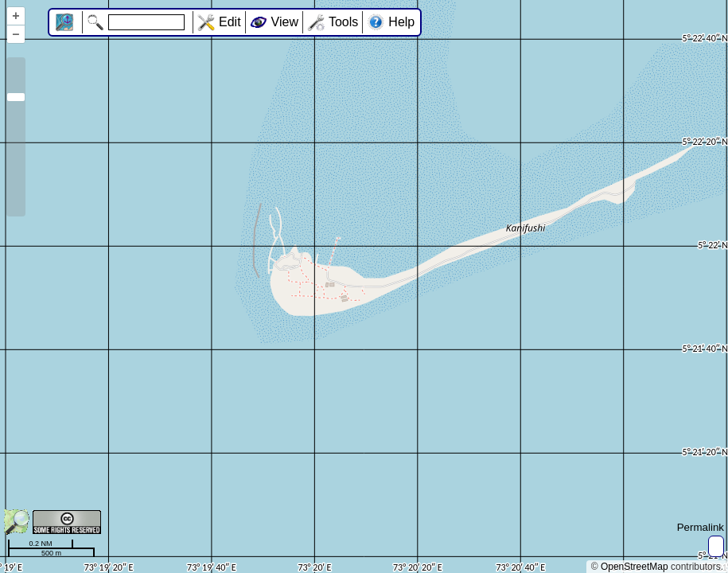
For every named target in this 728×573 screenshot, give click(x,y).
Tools (343, 22)
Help (401, 22)
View (285, 22)
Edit (230, 22)
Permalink (701, 527)
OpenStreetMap (635, 567)
